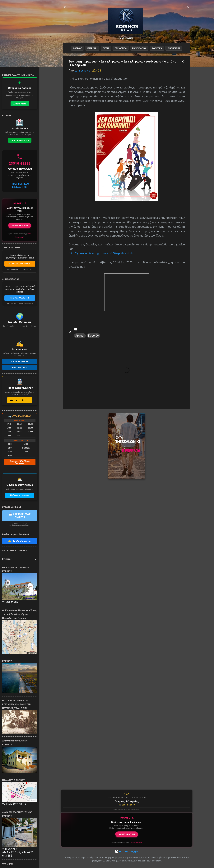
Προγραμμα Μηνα (20, 140)
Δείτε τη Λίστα (20, 104)
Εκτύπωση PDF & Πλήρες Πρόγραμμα (20, 462)
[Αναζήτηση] (189, 8)
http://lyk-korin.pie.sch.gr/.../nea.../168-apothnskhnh (101, 253)
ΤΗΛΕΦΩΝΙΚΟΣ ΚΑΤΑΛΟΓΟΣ (20, 185)
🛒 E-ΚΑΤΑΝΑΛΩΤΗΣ (20, 298)
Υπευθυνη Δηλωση (20, 361)
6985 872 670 (127, 805)
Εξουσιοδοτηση (20, 367)
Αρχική (80, 336)
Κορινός (93, 336)
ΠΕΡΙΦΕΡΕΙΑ (121, 48)
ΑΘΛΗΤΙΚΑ (157, 48)
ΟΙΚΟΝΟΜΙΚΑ (174, 48)
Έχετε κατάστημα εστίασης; (127, 843)
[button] (183, 62)
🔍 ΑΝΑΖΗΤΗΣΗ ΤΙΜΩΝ (20, 264)
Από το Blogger (127, 851)
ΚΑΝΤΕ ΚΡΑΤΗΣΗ (127, 834)
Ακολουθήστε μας (20, 541)
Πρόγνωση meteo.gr (20, 495)
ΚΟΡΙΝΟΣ (77, 48)
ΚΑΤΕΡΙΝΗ (92, 48)
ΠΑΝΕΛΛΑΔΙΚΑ (139, 48)
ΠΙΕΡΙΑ (106, 48)
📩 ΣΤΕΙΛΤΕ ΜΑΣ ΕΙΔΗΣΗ (20, 516)
